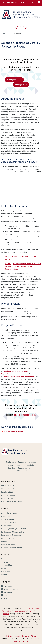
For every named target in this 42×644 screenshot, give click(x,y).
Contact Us (16, 471)
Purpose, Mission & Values (12, 548)
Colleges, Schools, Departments (14, 529)
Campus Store (7, 526)
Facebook (8, 586)
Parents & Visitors (8, 498)
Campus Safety (29, 465)
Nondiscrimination (14, 465)
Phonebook (6, 571)
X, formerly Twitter (11, 589)
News (4, 568)
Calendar (21, 26)
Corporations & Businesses (12, 501)
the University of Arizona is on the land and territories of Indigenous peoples (21, 611)
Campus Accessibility (26, 468)
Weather (5, 575)
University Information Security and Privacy (21, 636)
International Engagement (12, 535)
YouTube (7, 599)
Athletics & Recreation (10, 523)
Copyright (11, 468)
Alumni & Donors (8, 495)
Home (8, 33)
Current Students (8, 489)
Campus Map (7, 565)
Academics (6, 516)
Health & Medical (8, 538)
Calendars (5, 562)
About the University (9, 513)
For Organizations (14, 80)
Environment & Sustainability (13, 532)
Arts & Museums (8, 519)
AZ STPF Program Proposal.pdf (16, 432)
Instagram (8, 592)
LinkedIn (7, 596)
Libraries (5, 541)
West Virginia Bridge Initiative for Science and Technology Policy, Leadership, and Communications (23, 266)
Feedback (26, 471)
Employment (11, 462)
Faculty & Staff (7, 492)
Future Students (8, 486)
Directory (5, 559)
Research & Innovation (10, 545)
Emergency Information (27, 462)
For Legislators (21, 85)
